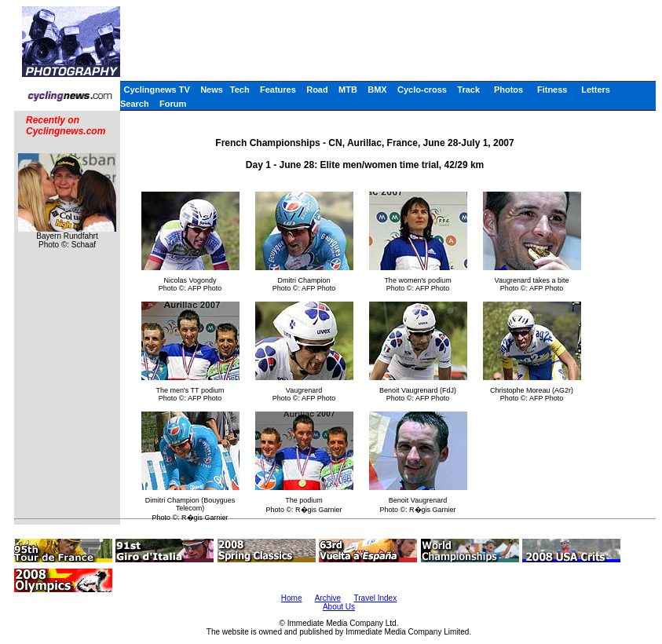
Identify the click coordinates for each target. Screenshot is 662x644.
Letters (596, 90)
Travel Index (376, 598)
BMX (377, 90)
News (212, 90)
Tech (240, 90)
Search (135, 104)
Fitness (552, 90)
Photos (508, 90)
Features (278, 90)
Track (468, 90)
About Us (339, 607)
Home (292, 598)
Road (317, 90)
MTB (348, 90)
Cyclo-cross (422, 90)
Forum (173, 104)
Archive (328, 598)
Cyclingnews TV (156, 90)
